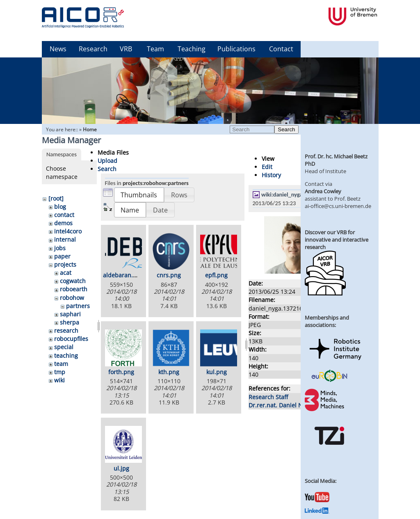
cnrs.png (169, 275)
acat (66, 273)
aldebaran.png (123, 275)
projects (65, 264)
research (66, 330)
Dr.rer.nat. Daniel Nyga (280, 405)
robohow (72, 298)
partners (78, 306)
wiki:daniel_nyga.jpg (286, 194)
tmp (60, 372)
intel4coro (68, 231)
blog (60, 207)
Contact (281, 49)
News (58, 49)
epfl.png (216, 275)
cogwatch (73, 281)
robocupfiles (71, 339)
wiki (59, 380)
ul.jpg (121, 468)
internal (65, 239)
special (64, 347)
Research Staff (268, 397)
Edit (267, 167)
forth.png (121, 372)
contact (64, 215)
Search (286, 129)
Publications (236, 49)
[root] (56, 198)
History (271, 175)
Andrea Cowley (323, 191)
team (61, 364)
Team (155, 49)
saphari (70, 314)
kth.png (169, 372)
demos (63, 223)
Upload (107, 161)
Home (90, 129)
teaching (66, 356)
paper (62, 256)
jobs (60, 248)
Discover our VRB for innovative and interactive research (337, 240)
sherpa (70, 322)
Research (93, 49)
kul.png (217, 372)
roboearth (74, 289)
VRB (126, 49)
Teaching (192, 49)
